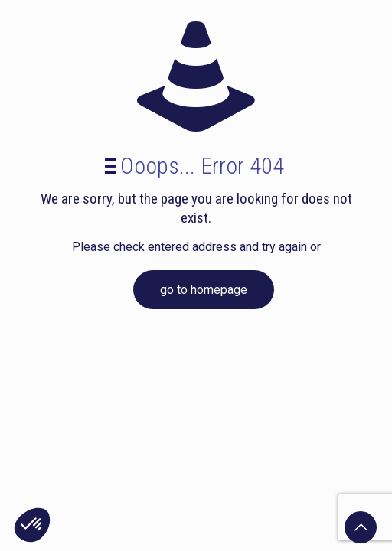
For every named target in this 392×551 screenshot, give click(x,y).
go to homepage (204, 290)
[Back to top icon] (361, 527)
